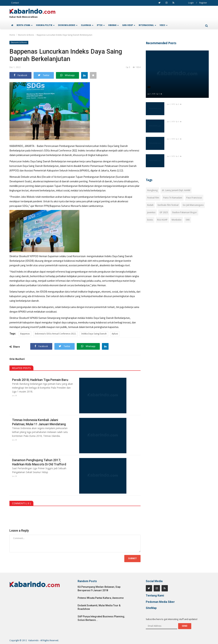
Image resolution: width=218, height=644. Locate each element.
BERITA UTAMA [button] (25, 25)
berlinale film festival (168, 205)
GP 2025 (164, 212)
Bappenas (25, 334)
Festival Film (153, 198)
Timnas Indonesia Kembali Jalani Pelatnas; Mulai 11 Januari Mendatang (39, 422)
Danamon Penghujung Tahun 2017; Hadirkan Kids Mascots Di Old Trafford (39, 462)
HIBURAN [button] (113, 25)
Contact (15, 3)
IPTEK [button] (101, 25)
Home (12, 35)
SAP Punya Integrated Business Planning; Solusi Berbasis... (101, 618)
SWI (188, 220)
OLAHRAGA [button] (87, 25)
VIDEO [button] (164, 25)
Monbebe (177, 220)
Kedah (150, 205)
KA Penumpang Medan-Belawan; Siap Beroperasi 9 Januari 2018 (99, 589)
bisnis (150, 220)
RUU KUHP (162, 220)
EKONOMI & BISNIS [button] (68, 25)
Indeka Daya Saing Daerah (94, 334)
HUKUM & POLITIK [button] (45, 25)
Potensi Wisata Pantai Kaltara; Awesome (101, 598)
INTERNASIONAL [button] (147, 25)
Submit (132, 558)
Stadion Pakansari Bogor (184, 212)
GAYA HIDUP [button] (129, 25)
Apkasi (115, 334)
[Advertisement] (177, 257)
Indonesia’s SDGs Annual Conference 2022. (56, 334)
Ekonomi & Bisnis (26, 35)
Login (191, 3)
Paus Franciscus (194, 198)
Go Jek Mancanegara (193, 205)
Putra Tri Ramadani (173, 198)
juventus (151, 212)
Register (203, 3)
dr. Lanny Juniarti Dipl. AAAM (176, 190)
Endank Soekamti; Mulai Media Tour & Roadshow (99, 607)
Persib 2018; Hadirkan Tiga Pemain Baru (40, 380)
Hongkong (152, 190)
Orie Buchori (17, 359)
